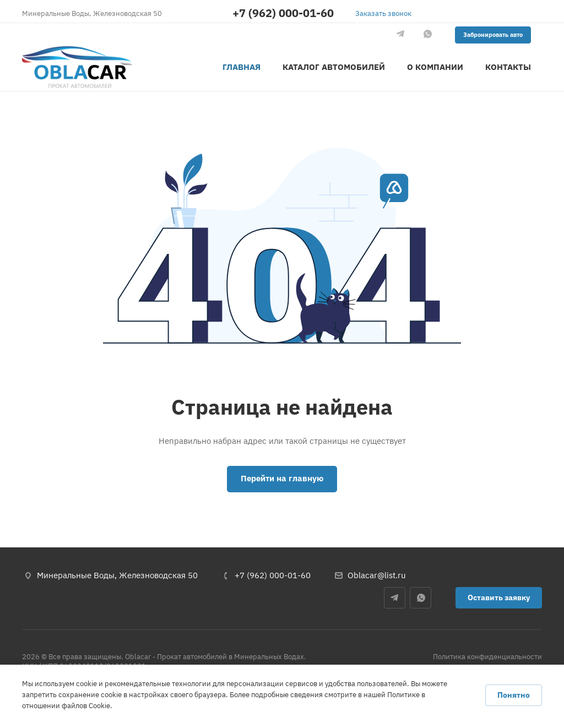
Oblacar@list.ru (377, 575)
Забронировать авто (493, 35)
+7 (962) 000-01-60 (283, 13)
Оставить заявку (499, 597)
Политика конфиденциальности (487, 657)
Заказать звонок (383, 13)
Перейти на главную (282, 478)
